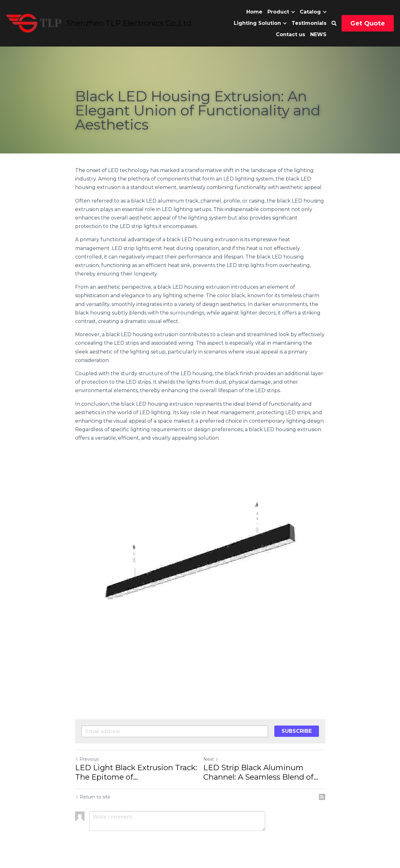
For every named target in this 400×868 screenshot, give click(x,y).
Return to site (93, 797)
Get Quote (368, 23)
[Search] (334, 23)
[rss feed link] (322, 797)
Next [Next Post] (211, 759)
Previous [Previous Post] (87, 759)
